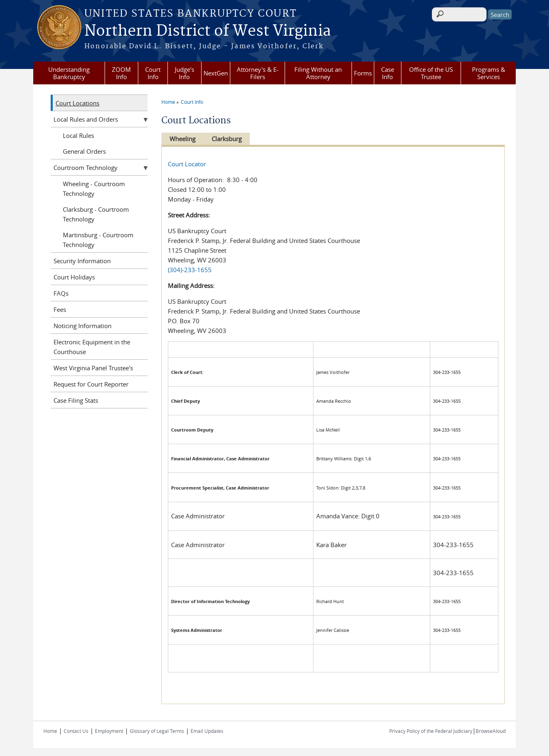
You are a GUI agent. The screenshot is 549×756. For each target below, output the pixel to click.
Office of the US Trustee (431, 73)
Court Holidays (74, 277)
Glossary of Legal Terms (157, 731)
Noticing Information (83, 326)
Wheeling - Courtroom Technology (94, 189)
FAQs (61, 293)
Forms (363, 73)
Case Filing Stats (76, 400)
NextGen (216, 73)
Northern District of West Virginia (208, 31)
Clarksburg (229, 139)
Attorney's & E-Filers (258, 73)
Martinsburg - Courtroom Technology (98, 240)
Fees (60, 309)
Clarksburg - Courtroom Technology (96, 214)
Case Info (388, 73)
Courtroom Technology (86, 168)
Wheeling (182, 139)
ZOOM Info (121, 73)
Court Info (153, 73)
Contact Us (76, 731)
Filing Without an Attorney (318, 73)
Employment (109, 731)
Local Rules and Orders (86, 119)
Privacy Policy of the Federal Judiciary (431, 731)
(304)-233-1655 (190, 270)
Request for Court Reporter (91, 384)
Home (168, 102)
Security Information (82, 261)
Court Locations (77, 103)
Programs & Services (489, 73)
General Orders (84, 151)
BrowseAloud (491, 731)
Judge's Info (184, 73)
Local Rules (78, 135)
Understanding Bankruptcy (69, 73)
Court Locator (187, 164)
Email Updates (207, 731)
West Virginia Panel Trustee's (93, 368)
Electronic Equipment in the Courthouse (92, 347)
